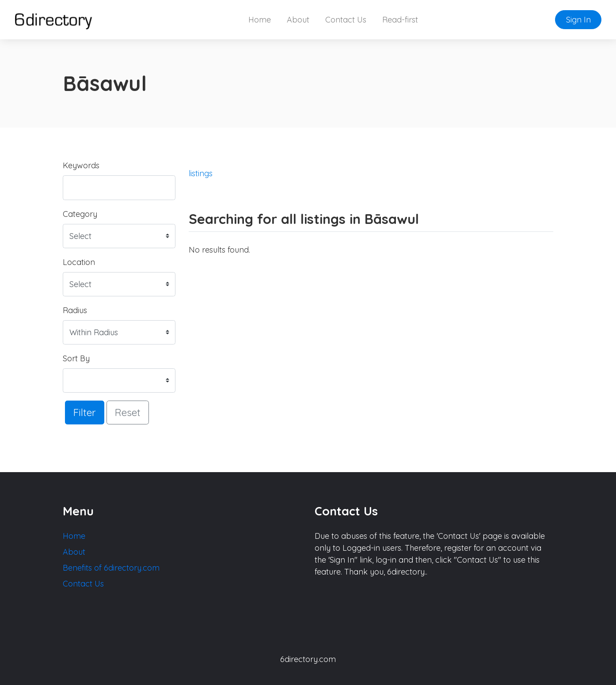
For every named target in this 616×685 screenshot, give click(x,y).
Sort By (76, 358)
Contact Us (346, 20)
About (298, 20)
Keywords (81, 165)
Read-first (400, 20)
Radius (75, 310)
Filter (85, 412)
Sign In (578, 20)
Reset (128, 412)
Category (80, 214)
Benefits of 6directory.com (111, 568)
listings (201, 173)
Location (79, 262)
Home (260, 20)
